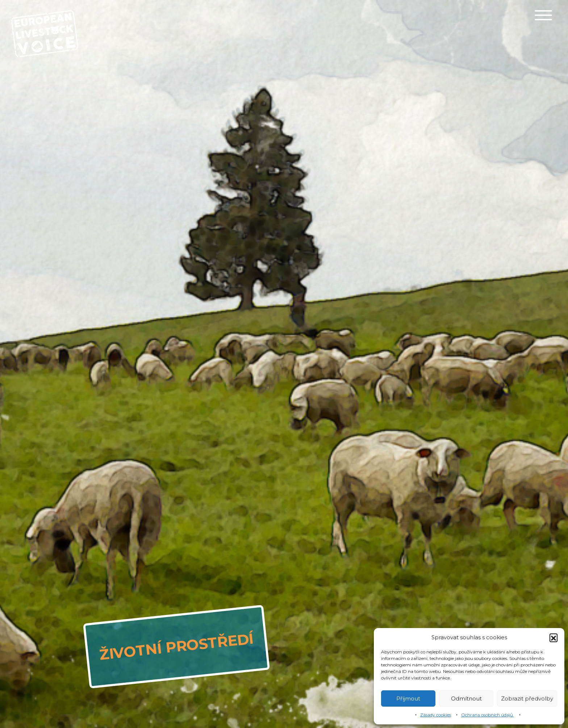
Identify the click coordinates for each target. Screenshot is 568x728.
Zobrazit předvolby (527, 698)
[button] (554, 637)
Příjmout (408, 698)
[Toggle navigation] (543, 15)
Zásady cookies (436, 715)
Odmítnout (466, 698)
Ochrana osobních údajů (488, 715)
